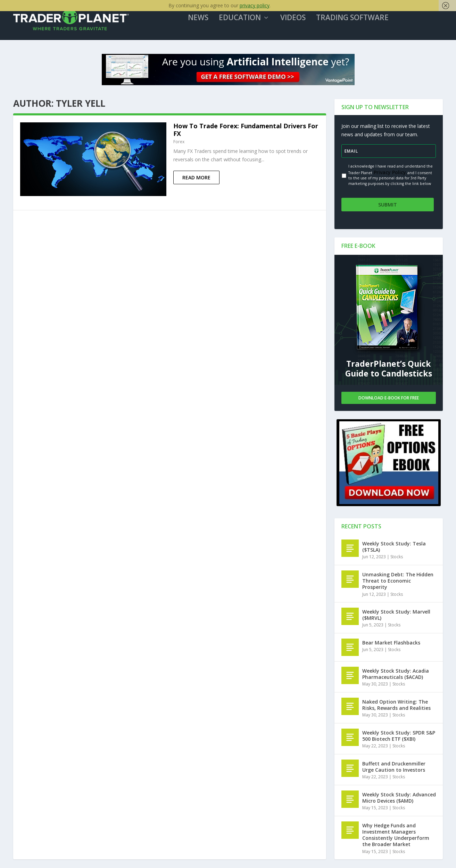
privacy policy (255, 5)
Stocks (397, 557)
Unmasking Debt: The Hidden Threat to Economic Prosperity (398, 581)
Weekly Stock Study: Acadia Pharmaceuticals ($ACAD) (396, 674)
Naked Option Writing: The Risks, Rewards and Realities (396, 705)
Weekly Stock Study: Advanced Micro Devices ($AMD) (399, 798)
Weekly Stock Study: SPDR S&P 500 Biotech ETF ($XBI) (399, 736)
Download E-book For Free (389, 398)
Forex (179, 144)
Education (243, 21)
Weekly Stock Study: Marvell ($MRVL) (396, 615)
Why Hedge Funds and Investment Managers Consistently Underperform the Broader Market (396, 835)
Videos (296, 21)
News (202, 21)
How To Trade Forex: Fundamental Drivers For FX (246, 132)
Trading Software (356, 21)
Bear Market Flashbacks (391, 643)
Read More (196, 180)
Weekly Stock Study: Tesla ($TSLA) (394, 547)
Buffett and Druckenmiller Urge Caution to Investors (394, 767)
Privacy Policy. (390, 174)
